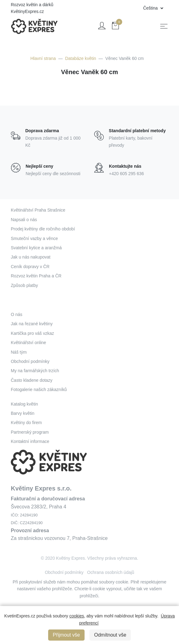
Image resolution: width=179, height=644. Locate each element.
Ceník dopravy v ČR (30, 267)
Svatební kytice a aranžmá (36, 248)
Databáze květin (81, 58)
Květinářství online (28, 343)
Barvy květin (23, 413)
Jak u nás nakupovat (31, 257)
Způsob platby (24, 285)
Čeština (151, 8)
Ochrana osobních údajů (111, 572)
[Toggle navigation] (164, 26)
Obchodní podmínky (30, 361)
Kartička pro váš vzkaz (32, 333)
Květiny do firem (26, 423)
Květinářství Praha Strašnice (38, 210)
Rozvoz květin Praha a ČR (36, 276)
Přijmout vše (66, 635)
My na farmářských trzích (35, 371)
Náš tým (19, 352)
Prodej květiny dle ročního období (43, 229)
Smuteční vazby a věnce (34, 238)
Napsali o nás (24, 220)
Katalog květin (24, 404)
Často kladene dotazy (32, 380)
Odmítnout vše (110, 635)
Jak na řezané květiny (32, 324)
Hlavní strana (43, 58)
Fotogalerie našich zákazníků (39, 389)
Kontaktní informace (30, 441)
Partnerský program (30, 432)
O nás (17, 314)
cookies (77, 616)
